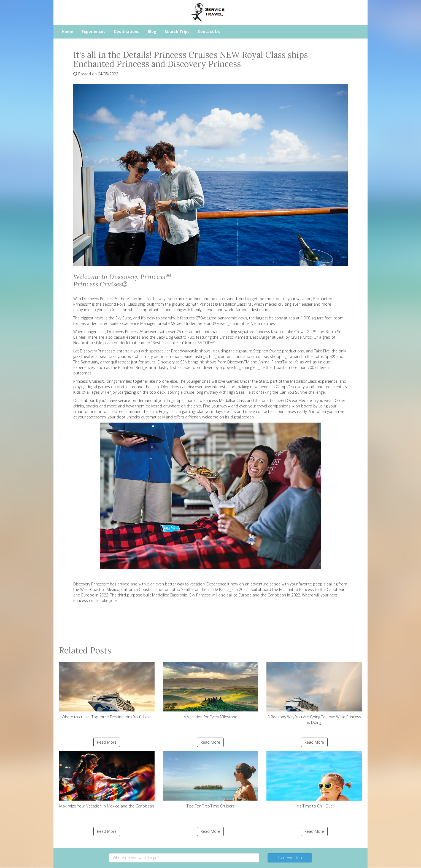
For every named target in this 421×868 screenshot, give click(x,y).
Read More (107, 742)
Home (68, 32)
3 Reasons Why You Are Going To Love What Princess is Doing (314, 693)
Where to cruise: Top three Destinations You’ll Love (107, 691)
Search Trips (177, 32)
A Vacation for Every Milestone (211, 691)
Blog (152, 32)
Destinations (127, 32)
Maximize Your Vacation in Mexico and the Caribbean (107, 780)
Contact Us (209, 32)
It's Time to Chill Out (314, 780)
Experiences (94, 32)
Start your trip (290, 858)
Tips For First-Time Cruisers (211, 780)
